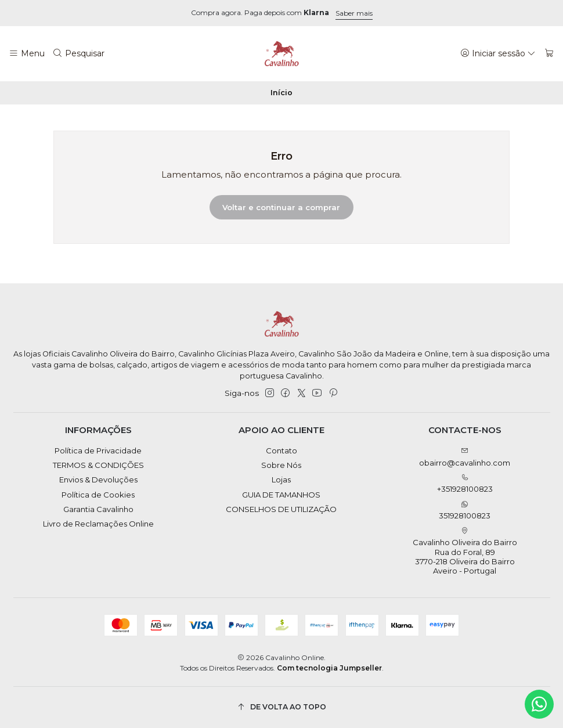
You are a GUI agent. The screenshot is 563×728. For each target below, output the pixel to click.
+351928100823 (465, 484)
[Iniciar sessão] (498, 53)
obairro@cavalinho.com (465, 457)
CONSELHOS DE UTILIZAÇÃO (281, 509)
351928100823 (465, 511)
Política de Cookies (98, 495)
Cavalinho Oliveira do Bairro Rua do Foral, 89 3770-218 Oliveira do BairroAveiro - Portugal (465, 552)
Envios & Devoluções (98, 480)
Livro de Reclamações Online (98, 524)
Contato (281, 451)
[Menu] (27, 53)
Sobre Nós (281, 465)
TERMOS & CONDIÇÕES (98, 465)
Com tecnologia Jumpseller (329, 668)
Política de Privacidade (98, 451)
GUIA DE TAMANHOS (281, 495)
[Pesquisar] (79, 53)
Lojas (281, 480)
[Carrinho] (549, 53)
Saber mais (354, 13)
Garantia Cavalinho (98, 509)
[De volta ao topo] (282, 707)
